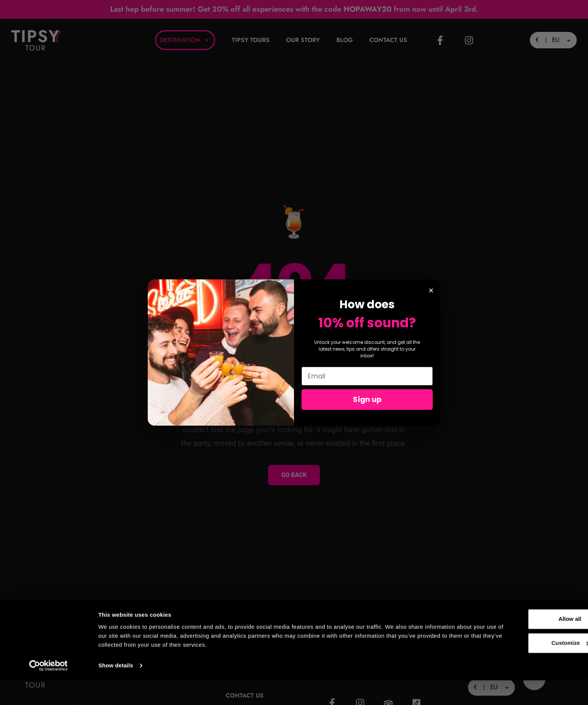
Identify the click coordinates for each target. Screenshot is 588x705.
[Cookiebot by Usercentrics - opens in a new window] (49, 690)
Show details (116, 690)
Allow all (526, 644)
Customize (526, 668)
